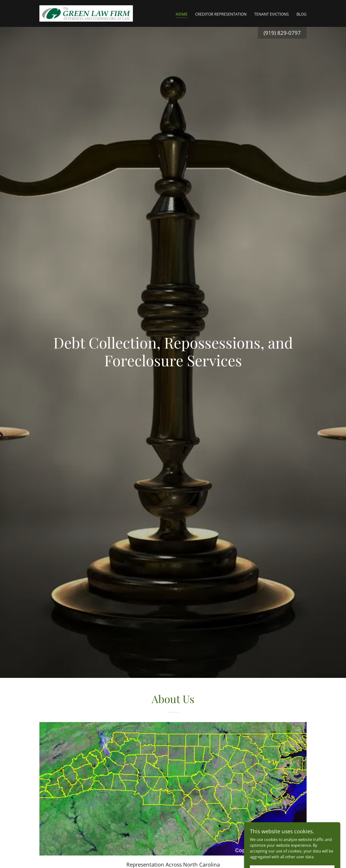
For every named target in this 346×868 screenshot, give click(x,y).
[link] (86, 13)
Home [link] (182, 14)
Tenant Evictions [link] (272, 14)
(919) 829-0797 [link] (282, 33)
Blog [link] (302, 14)
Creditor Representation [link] (221, 14)
